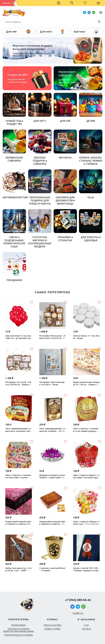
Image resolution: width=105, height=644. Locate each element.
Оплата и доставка (53, 625)
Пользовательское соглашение (19, 635)
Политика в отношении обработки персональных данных (19, 630)
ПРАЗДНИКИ (14, 267)
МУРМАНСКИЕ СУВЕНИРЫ (14, 146)
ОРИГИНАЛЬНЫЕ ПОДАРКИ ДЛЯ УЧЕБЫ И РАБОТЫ (40, 187)
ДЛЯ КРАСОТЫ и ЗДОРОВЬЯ (91, 225)
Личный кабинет (19, 625)
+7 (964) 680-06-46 (78, 600)
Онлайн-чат (78, 613)
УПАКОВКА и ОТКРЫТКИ (65, 225)
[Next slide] (95, 52)
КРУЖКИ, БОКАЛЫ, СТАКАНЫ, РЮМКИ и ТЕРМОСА (91, 147)
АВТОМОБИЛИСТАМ (14, 184)
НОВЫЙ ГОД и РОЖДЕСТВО (14, 109)
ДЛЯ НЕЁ (65, 108)
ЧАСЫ (91, 184)
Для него (46, 31)
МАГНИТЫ (65, 144)
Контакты (86, 629)
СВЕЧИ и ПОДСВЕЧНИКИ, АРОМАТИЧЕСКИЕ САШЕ (14, 229)
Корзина (100, 4)
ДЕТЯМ (91, 108)
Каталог (7, 3)
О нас (86, 625)
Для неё (11, 31)
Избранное (86, 4)
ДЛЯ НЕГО (40, 108)
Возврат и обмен (53, 629)
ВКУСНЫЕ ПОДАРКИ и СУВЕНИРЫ (40, 147)
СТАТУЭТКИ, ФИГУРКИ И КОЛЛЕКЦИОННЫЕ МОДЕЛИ (40, 229)
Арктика (79, 31)
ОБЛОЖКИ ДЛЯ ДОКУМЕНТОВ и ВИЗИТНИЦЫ (65, 187)
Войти (59, 3)
